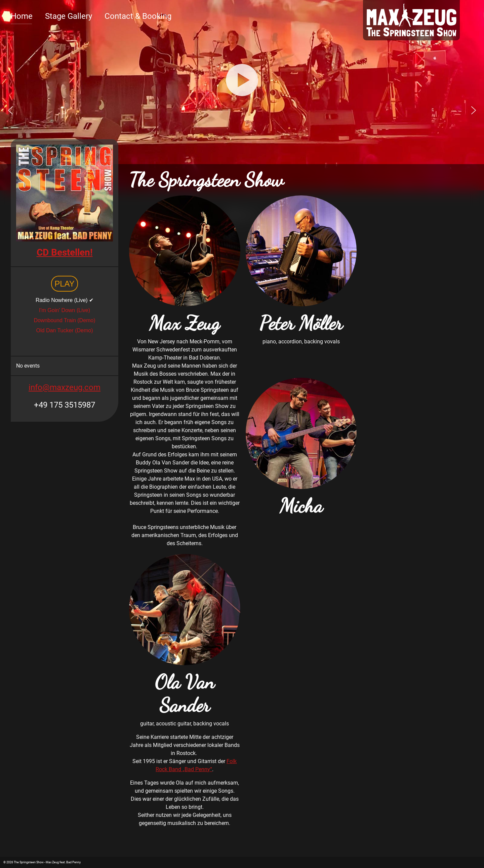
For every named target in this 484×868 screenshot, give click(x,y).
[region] (242, 110)
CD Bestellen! (65, 252)
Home (22, 16)
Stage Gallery (69, 16)
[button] (10, 110)
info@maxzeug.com (65, 387)
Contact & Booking (138, 16)
